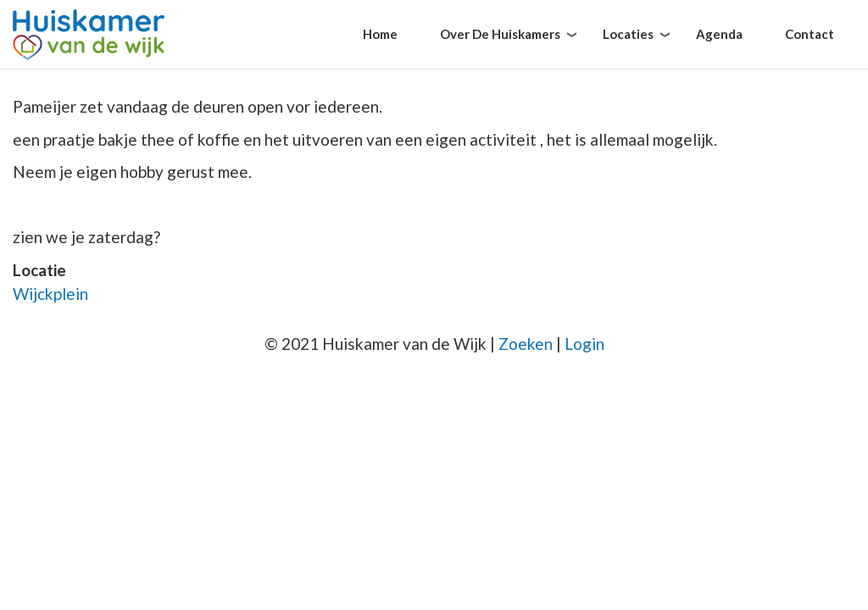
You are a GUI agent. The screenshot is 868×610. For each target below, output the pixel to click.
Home (380, 34)
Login (584, 344)
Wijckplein (50, 294)
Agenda (719, 34)
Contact (810, 34)
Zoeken (526, 344)
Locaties (628, 34)
